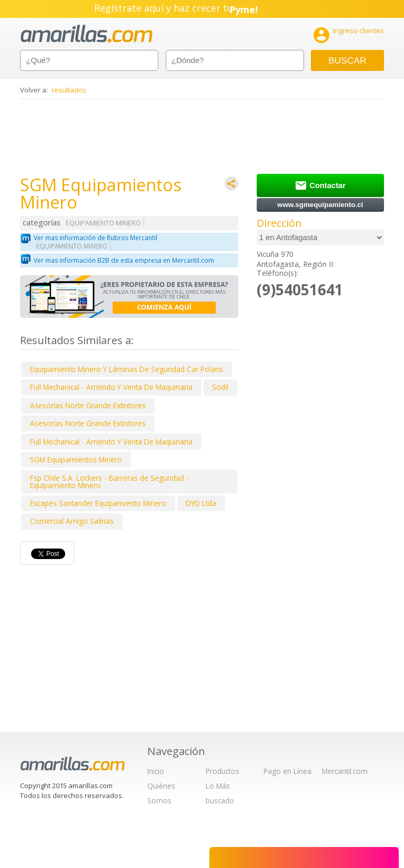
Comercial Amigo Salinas (72, 521)
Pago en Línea (287, 771)
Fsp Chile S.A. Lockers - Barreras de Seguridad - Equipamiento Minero (109, 482)
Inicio (156, 771)
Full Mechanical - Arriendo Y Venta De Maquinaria (111, 387)
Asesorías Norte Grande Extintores (88, 405)
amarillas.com (87, 34)
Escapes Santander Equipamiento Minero (98, 503)
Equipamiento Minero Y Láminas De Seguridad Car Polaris (127, 369)
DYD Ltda (201, 503)
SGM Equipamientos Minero (76, 459)
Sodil (220, 387)
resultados (69, 90)
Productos (223, 771)
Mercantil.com (345, 771)
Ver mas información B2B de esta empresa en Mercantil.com (124, 260)
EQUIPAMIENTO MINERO (103, 223)
